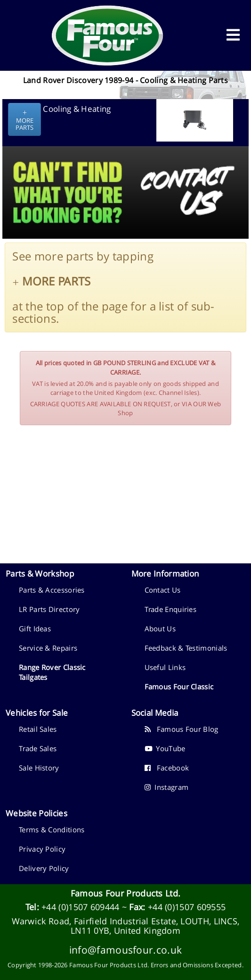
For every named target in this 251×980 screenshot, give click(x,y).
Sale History (39, 768)
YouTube (165, 748)
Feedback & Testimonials (186, 648)
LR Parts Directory (49, 609)
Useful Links (165, 667)
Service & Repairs (48, 648)
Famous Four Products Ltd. (126, 893)
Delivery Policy (44, 868)
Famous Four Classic (179, 687)
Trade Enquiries (171, 609)
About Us (160, 628)
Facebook (167, 768)
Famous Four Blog (182, 729)
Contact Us (163, 590)
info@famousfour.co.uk (125, 950)
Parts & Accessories (52, 590)
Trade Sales (38, 748)
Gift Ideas (35, 628)
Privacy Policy (42, 849)
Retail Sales (38, 729)
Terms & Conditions (52, 829)
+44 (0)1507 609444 (80, 907)
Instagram (167, 787)
